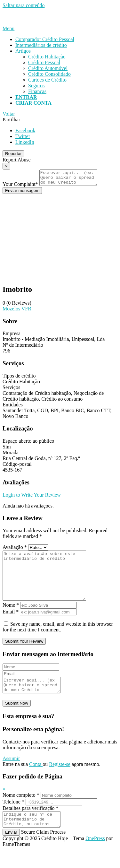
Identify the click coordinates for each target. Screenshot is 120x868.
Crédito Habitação (47, 57)
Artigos (23, 51)
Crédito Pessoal (44, 62)
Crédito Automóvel (48, 68)
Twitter (23, 136)
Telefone (13, 817)
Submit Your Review (24, 654)
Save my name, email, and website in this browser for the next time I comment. (58, 639)
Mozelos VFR (17, 312)
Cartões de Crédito (47, 80)
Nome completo (21, 810)
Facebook (25, 130)
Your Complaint (20, 187)
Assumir (11, 774)
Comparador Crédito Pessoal (45, 39)
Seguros (36, 86)
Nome (11, 617)
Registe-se (60, 780)
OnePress (95, 857)
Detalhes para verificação (31, 824)
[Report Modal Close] (6, 166)
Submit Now (17, 719)
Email (11, 624)
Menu (8, 28)
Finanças (37, 91)
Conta (36, 780)
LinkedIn (25, 142)
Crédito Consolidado (49, 74)
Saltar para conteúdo (24, 5)
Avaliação (15, 550)
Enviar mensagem (22, 193)
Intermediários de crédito (41, 45)
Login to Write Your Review (32, 498)
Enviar (11, 851)
